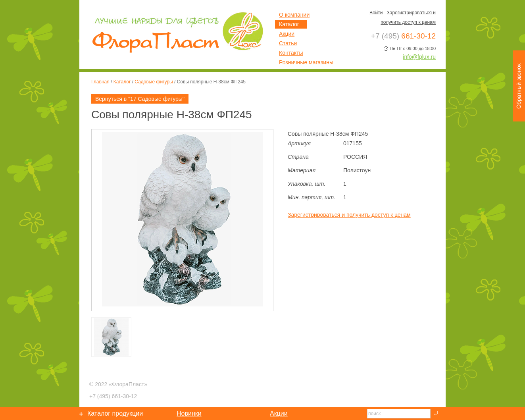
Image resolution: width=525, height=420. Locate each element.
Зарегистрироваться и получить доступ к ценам (349, 215)
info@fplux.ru (419, 57)
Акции (287, 34)
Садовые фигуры (154, 82)
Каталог (122, 82)
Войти (376, 13)
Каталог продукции (115, 413)
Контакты (291, 53)
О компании (294, 15)
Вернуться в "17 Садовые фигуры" (140, 99)
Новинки (189, 413)
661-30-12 (113, 396)
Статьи (288, 43)
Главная (100, 82)
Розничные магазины (306, 62)
